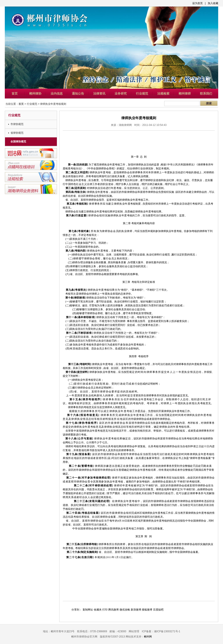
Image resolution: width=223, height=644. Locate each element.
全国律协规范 (18, 142)
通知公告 (78, 93)
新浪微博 (136, 610)
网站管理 (134, 631)
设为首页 (198, 3)
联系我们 (206, 93)
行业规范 (142, 93)
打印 (105, 610)
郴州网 (148, 637)
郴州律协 (35, 93)
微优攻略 (125, 610)
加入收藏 (213, 3)
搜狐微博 (147, 610)
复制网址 (88, 610)
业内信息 (57, 93)
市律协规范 (17, 124)
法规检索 (163, 93)
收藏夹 (98, 610)
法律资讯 (99, 93)
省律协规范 (17, 133)
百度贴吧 (158, 610)
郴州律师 (185, 93)
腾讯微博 (113, 610)
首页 (15, 93)
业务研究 (121, 93)
